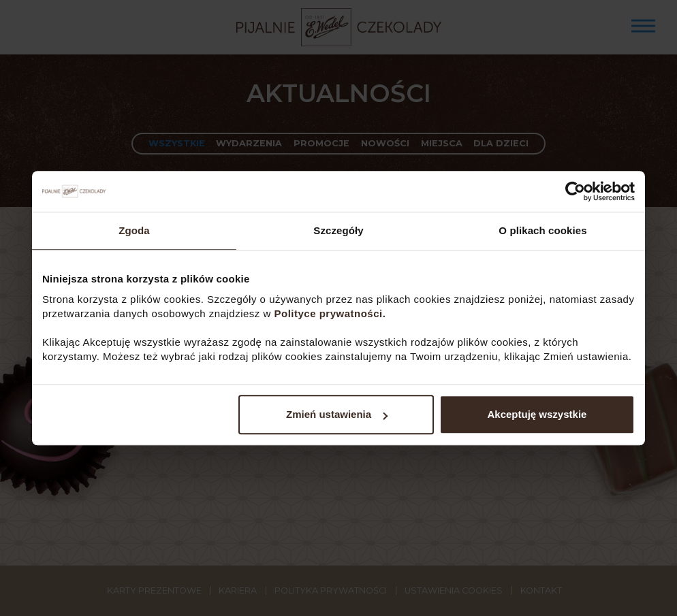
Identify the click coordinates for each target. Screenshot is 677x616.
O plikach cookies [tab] (542, 230)
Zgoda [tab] (134, 230)
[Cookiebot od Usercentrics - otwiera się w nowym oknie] (575, 191)
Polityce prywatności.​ (332, 313)
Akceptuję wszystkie (537, 414)
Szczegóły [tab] (338, 230)
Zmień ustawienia (337, 414)
